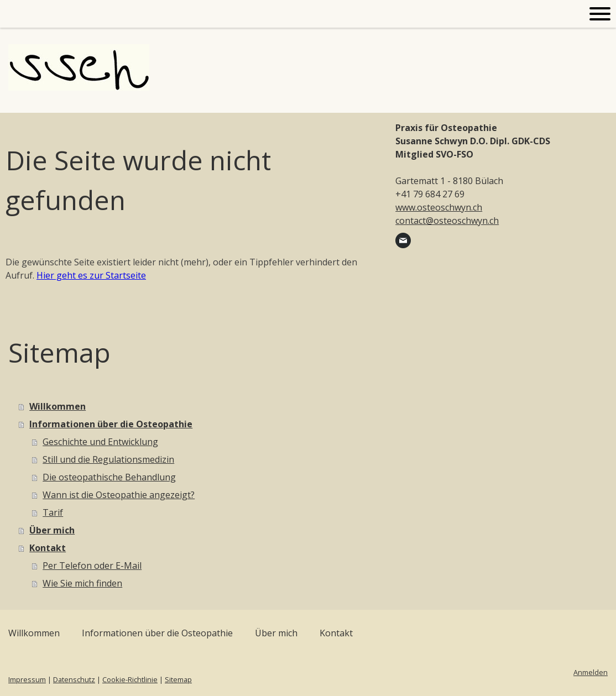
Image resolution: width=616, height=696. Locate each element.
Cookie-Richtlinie (130, 679)
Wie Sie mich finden (82, 583)
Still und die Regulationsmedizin (108, 459)
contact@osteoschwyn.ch (447, 221)
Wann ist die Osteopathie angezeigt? (119, 495)
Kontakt (48, 548)
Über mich (52, 530)
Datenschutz (74, 679)
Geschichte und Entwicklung (100, 442)
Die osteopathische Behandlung (109, 477)
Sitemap (178, 679)
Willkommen (58, 406)
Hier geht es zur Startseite (91, 275)
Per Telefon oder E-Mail (92, 566)
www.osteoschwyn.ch (439, 207)
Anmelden (591, 672)
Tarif (53, 512)
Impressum (27, 679)
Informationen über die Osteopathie (111, 424)
